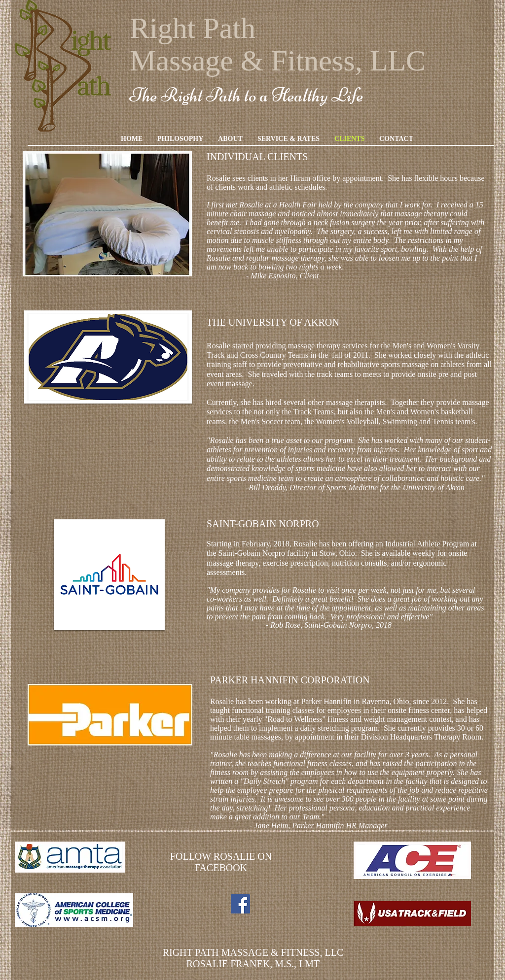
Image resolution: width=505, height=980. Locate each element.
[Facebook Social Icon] (240, 904)
